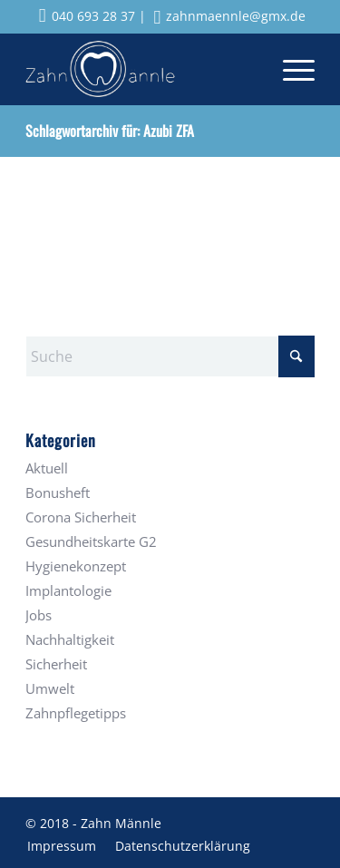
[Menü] (290, 69)
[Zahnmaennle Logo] (141, 69)
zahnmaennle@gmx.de (230, 16)
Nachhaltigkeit (70, 639)
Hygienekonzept (76, 566)
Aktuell (47, 468)
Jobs (39, 615)
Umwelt (50, 688)
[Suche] (170, 356)
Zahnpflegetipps (76, 713)
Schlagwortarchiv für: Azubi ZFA (110, 131)
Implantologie (68, 590)
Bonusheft (58, 493)
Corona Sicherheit (81, 517)
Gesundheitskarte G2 (91, 541)
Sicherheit (56, 664)
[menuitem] (290, 69)
